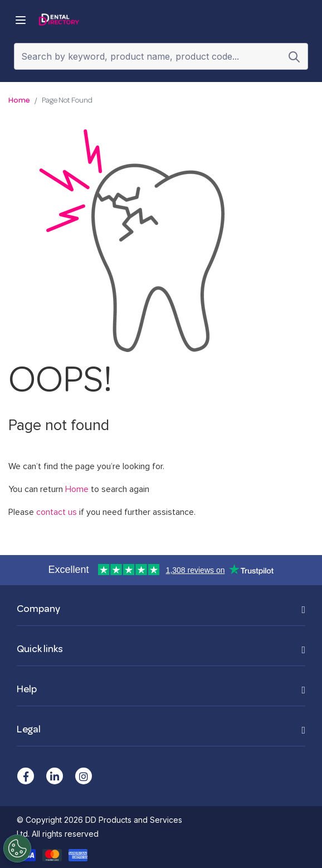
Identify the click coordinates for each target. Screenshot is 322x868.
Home (19, 101)
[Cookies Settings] (17, 848)
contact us (57, 512)
